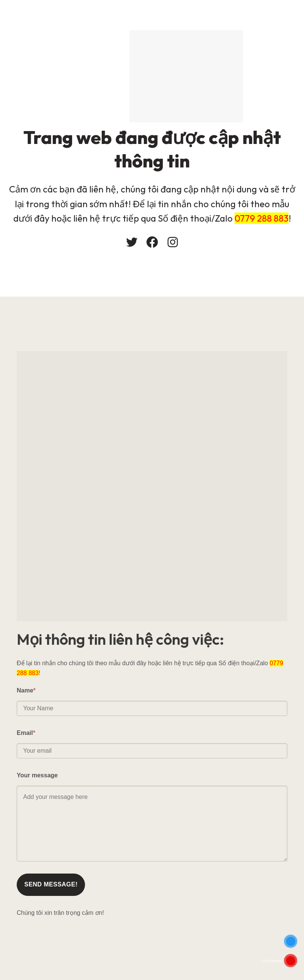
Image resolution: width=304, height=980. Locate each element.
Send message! (51, 884)
